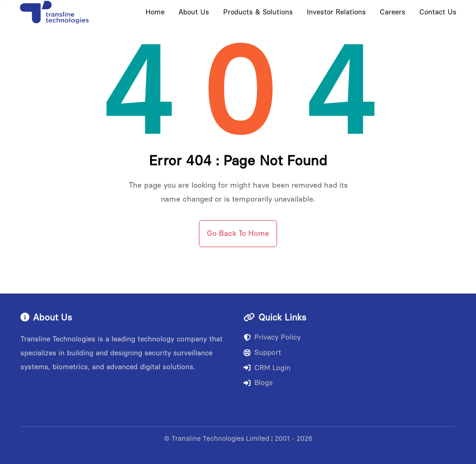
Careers (393, 12)
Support (262, 353)
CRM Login (267, 368)
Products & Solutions (258, 12)
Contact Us (438, 12)
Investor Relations (336, 12)
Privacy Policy (272, 337)
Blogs (258, 383)
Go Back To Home (238, 233)
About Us (194, 12)
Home (155, 12)
